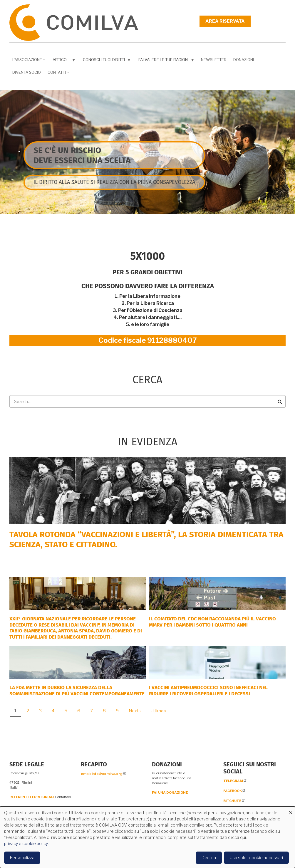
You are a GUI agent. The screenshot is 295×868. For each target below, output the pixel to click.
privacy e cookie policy (26, 843)
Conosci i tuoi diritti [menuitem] (105, 61)
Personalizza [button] (22, 858)
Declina (209, 858)
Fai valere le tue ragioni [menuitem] (165, 61)
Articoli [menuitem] (63, 61)
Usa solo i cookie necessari (256, 858)
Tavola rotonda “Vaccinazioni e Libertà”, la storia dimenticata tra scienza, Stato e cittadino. (146, 539)
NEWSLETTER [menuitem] (214, 60)
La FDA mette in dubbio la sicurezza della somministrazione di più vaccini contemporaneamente (77, 690)
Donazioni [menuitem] (244, 60)
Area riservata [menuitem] (225, 21)
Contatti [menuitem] (57, 74)
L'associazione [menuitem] (28, 62)
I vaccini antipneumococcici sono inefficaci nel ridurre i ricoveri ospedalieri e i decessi (208, 690)
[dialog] (147, 837)
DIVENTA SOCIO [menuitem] (27, 72)
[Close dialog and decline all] (291, 810)
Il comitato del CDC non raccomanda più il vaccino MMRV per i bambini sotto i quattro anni (212, 622)
